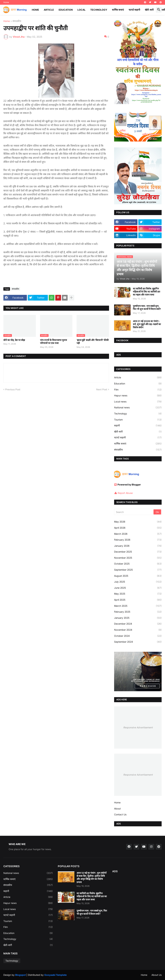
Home (6, 2)
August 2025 (138, 576)
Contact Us (120, 814)
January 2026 (138, 546)
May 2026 (138, 522)
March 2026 (138, 534)
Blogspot (20, 975)
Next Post (102, 389)
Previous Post (13, 389)
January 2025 (138, 618)
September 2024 (138, 642)
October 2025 (138, 564)
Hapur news (138, 396)
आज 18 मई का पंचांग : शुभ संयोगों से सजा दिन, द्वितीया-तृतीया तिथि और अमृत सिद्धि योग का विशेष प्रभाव (92, 877)
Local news (138, 402)
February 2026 (138, 540)
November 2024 (138, 630)
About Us (157, 975)
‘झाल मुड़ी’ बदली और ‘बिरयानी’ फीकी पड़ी (93, 341)
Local (81, 10)
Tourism (138, 420)
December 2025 (138, 552)
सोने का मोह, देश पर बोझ (14, 340)
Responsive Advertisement (138, 727)
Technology (99, 10)
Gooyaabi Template (55, 975)
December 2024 (138, 624)
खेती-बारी (149, 10)
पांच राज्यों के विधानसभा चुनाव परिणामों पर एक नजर (54, 341)
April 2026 (138, 528)
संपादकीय (17, 21)
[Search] (134, 512)
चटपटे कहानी (134, 10)
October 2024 (138, 636)
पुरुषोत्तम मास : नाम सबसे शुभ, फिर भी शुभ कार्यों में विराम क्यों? (147, 307)
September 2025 (138, 570)
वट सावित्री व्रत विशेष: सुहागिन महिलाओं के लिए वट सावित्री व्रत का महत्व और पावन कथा (146, 292)
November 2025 (138, 558)
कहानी (138, 426)
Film (138, 390)
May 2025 (138, 594)
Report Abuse (125, 493)
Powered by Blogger (127, 485)
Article (49, 10)
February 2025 (138, 612)
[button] (159, 10)
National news (138, 408)
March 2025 (138, 606)
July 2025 (138, 582)
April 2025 (138, 600)
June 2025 (138, 588)
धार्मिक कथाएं (118, 10)
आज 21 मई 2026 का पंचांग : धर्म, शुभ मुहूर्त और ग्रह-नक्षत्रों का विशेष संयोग (147, 324)
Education (66, 10)
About (117, 809)
